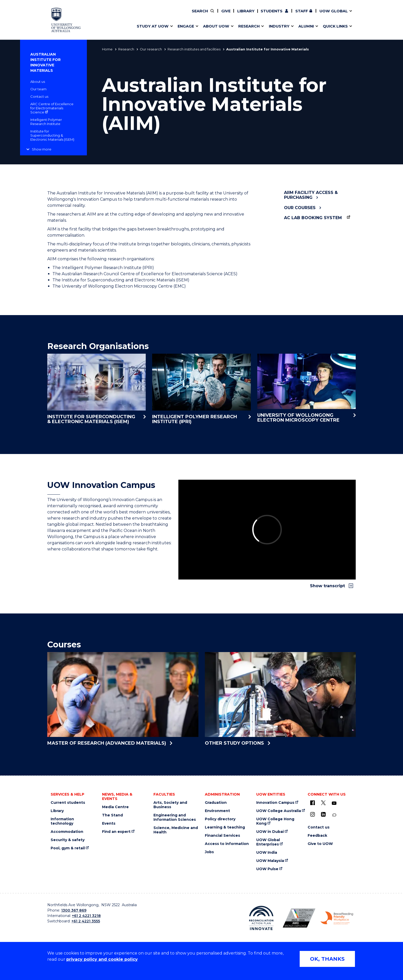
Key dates (143, 15)
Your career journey (227, 15)
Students (272, 11)
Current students (68, 803)
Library (246, 11)
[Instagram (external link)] (313, 814)
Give (226, 11)
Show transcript (328, 586)
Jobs (209, 852)
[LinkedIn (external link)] (323, 814)
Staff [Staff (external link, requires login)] (302, 11)
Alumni (140, 15)
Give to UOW (320, 844)
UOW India (267, 853)
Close (360, 14)
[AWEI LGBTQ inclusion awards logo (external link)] (299, 918)
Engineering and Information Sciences (175, 817)
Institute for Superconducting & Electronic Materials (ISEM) (52, 135)
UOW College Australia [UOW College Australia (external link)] (279, 811)
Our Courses (300, 208)
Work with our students (235, 15)
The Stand (112, 815)
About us (38, 82)
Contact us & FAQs (309, 15)
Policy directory (220, 819)
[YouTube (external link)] (334, 803)
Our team (38, 89)
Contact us (323, 15)
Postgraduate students (311, 15)
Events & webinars (152, 15)
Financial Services (222, 836)
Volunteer (235, 15)
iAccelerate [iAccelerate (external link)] (311, 15)
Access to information (227, 844)
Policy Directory (232, 15)
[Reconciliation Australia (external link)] (261, 918)
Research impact (151, 15)
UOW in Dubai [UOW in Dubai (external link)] (270, 832)
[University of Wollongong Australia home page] (66, 20)
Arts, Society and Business (170, 805)
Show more (42, 149)
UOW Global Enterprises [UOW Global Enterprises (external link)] (268, 842)
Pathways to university (157, 15)
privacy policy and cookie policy (102, 959)
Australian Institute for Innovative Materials (45, 62)
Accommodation (67, 832)
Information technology (62, 821)
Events (109, 823)
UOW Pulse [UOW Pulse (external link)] (267, 869)
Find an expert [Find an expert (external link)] (235, 15)
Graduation (216, 803)
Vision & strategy (219, 15)
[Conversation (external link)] (334, 815)
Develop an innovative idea (161, 15)
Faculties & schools (153, 15)
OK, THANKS (327, 959)
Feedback (317, 836)
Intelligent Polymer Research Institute (46, 122)
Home (107, 49)
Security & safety (68, 840)
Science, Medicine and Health (176, 830)
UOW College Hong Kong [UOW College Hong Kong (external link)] (275, 821)
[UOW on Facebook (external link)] (313, 803)
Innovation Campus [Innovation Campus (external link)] (275, 803)
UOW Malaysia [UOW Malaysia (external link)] (270, 861)
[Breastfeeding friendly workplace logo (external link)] (337, 918)
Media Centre (115, 807)
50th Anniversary (306, 15)
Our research (151, 49)
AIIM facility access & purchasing (311, 195)
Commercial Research (306, 15)
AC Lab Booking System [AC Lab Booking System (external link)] (313, 218)
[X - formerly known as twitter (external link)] (323, 803)
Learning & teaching (225, 827)
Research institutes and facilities (194, 49)
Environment (217, 811)
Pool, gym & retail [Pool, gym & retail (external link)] (68, 848)
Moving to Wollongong (230, 15)
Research (126, 49)
